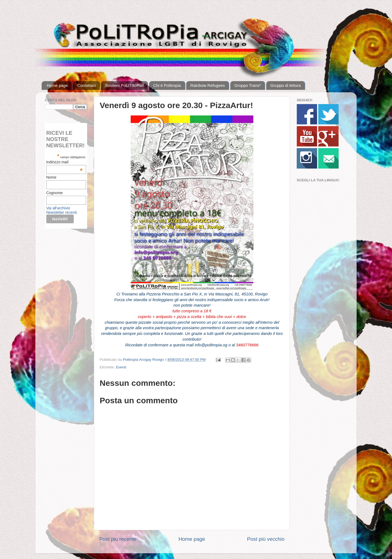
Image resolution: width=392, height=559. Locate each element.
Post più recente (118, 539)
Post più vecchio (266, 539)
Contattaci (87, 85)
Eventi (121, 367)
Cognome (55, 193)
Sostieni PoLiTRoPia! (124, 85)
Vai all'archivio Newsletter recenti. (62, 210)
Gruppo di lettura (286, 85)
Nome (51, 177)
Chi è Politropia (167, 85)
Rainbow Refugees (208, 85)
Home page (57, 85)
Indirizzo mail (65, 162)
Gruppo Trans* (248, 85)
